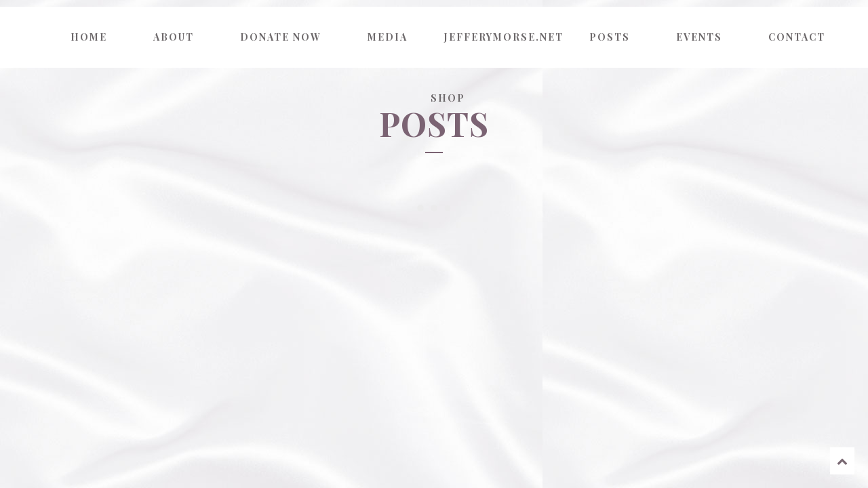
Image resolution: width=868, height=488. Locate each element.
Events (699, 37)
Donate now (281, 37)
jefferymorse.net (502, 37)
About (174, 37)
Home (89, 37)
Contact (797, 37)
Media (388, 37)
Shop (448, 98)
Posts (610, 37)
